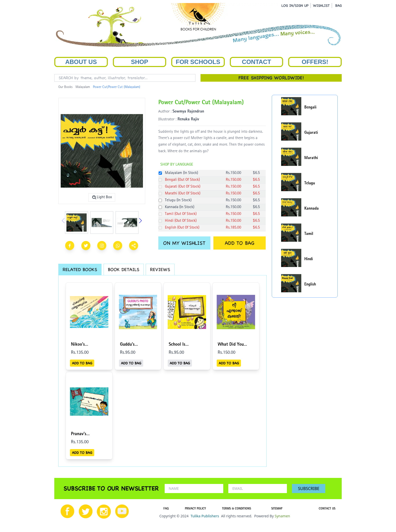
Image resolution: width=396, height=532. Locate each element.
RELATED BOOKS (80, 269)
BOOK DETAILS (124, 269)
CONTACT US (327, 509)
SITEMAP (277, 509)
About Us (81, 62)
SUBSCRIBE (309, 489)
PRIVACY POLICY (195, 509)
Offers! (315, 62)
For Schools (198, 62)
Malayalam (83, 87)
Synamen (282, 516)
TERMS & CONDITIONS (237, 509)
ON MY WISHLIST (184, 243)
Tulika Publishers (205, 516)
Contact (257, 62)
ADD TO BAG (240, 243)
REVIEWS (160, 269)
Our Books (65, 87)
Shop (139, 62)
